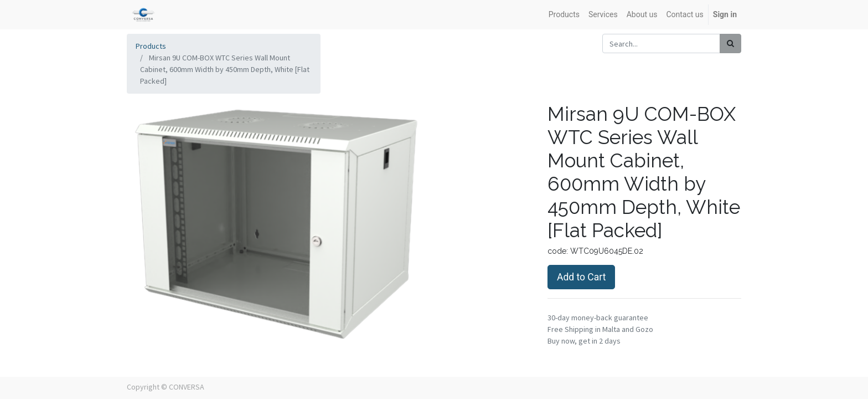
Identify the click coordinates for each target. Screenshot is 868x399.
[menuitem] (564, 15)
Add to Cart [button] (581, 277)
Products (151, 46)
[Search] (730, 44)
